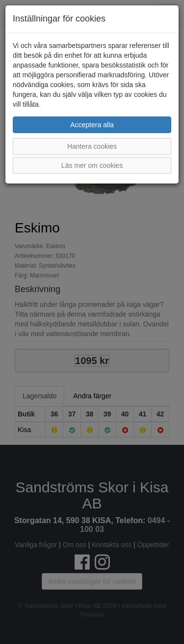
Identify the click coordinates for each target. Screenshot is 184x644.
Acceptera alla (92, 125)
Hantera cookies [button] (92, 146)
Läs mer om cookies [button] (92, 165)
